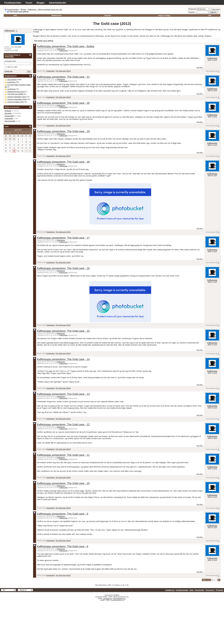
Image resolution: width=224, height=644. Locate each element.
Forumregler (200, 590)
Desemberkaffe (10, 121)
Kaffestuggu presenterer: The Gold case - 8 (63, 546)
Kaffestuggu (61, 49)
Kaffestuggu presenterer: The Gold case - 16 (63, 268)
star (17, 118)
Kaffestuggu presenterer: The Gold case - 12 (63, 424)
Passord (191, 12)
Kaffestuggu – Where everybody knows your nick (45, 9)
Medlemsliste (57, 15)
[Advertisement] (112, 623)
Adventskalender (58, 3)
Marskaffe (8, 113)
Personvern (210, 590)
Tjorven (16, 111)
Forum (29, 3)
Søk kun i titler (11, 67)
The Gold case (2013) (63, 71)
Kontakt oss (170, 590)
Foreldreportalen (13, 3)
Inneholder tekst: (10, 61)
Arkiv (192, 590)
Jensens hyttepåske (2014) (17, 97)
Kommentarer (211, 71)
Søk (210, 15)
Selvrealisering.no (119, 599)
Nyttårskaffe (9, 118)
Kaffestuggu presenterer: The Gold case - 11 (63, 455)
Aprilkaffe (8, 111)
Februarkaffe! (9, 116)
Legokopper (11, 89)
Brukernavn (193, 9)
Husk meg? (215, 9)
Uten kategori (12, 80)
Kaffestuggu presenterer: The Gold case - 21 (63, 77)
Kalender (108, 15)
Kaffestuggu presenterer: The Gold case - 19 (63, 131)
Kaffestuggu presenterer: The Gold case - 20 (63, 103)
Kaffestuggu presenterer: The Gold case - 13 (63, 394)
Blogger (41, 3)
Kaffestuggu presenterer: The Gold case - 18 (63, 162)
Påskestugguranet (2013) (16, 92)
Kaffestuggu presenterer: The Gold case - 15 (63, 331)
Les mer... (200, 67)
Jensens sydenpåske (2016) (17, 99)
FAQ (15, 15)
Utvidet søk (8, 71)
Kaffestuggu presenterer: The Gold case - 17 (63, 238)
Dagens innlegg (164, 15)
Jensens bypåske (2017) (16, 102)
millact (19, 116)
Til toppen (219, 590)
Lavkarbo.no (108, 599)
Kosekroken (50, 71)
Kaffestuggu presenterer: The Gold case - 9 (63, 514)
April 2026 (18, 130)
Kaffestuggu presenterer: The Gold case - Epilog (66, 46)
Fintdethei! (18, 113)
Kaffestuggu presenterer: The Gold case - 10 (63, 483)
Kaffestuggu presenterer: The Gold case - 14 (63, 359)
